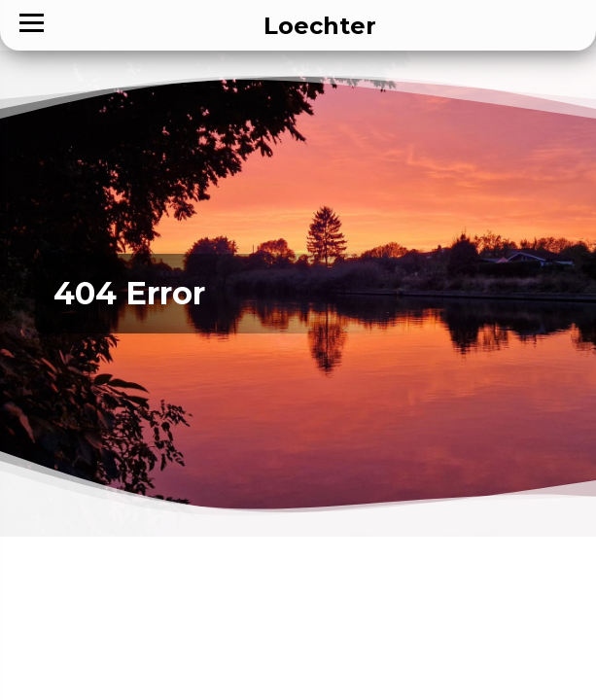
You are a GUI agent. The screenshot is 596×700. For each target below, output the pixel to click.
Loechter (320, 26)
